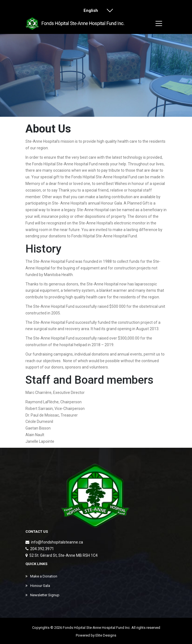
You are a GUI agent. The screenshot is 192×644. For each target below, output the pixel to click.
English (94, 11)
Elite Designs (106, 635)
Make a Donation (41, 576)
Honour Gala (38, 586)
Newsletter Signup (42, 595)
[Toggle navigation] (159, 23)
